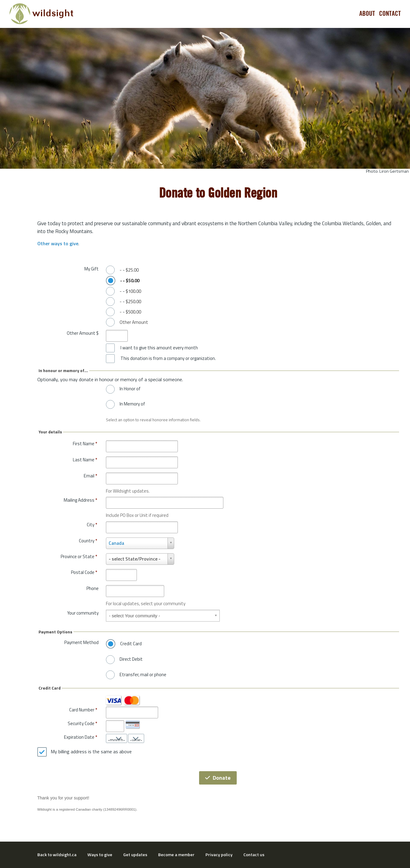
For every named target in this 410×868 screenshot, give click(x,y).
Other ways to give (58, 243)
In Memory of (132, 404)
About (367, 14)
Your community (83, 613)
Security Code (81, 723)
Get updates (135, 855)
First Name (85, 444)
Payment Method (81, 642)
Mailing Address (80, 500)
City (92, 525)
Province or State (79, 556)
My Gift (91, 269)
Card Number (82, 710)
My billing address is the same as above (91, 752)
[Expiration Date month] (117, 738)
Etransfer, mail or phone (143, 675)
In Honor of (130, 389)
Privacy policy (219, 855)
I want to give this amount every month (159, 348)
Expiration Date (79, 737)
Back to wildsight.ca (57, 855)
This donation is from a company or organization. (168, 358)
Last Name (85, 460)
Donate (218, 778)
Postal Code (84, 572)
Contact (390, 14)
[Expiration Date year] (136, 738)
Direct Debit (131, 659)
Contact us (254, 855)
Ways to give (100, 855)
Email (90, 476)
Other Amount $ (83, 333)
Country (88, 541)
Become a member (176, 855)
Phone (93, 588)
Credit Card (131, 644)
